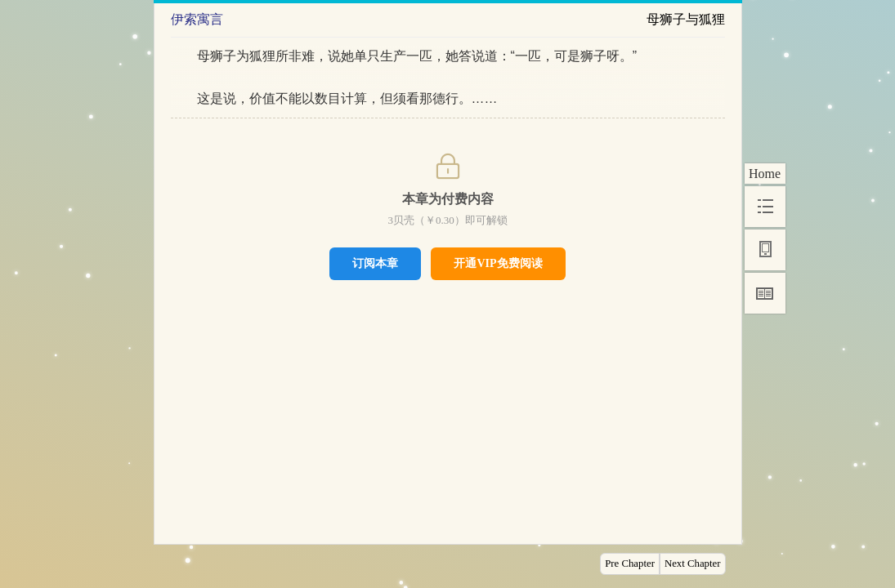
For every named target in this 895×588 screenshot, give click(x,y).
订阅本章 (375, 263)
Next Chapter (693, 563)
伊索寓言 (197, 19)
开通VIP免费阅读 (498, 263)
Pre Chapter (630, 563)
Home (765, 174)
